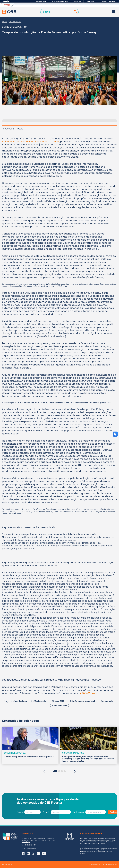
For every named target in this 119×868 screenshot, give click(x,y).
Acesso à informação (60, 2)
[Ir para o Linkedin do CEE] (28, 854)
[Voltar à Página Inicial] (9, 12)
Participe (77, 2)
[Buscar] (75, 12)
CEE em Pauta (15, 21)
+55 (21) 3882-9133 (30, 845)
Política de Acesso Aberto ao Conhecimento (97, 839)
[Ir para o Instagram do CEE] (38, 854)
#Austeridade (40, 701)
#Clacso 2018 (58, 701)
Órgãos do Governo (108, 2)
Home (5, 21)
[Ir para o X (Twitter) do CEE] (33, 854)
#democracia (107, 701)
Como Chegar (26, 842)
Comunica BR (41, 2)
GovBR (6, 1)
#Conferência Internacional (82, 701)
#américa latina (20, 701)
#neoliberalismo (59, 705)
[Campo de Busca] (57, 12)
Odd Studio (8, 864)
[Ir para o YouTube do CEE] (44, 854)
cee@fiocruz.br (32, 848)
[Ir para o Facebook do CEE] (23, 854)
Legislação (91, 2)
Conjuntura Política (15, 27)
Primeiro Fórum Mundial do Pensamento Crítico (30, 141)
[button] (55, 771)
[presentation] (44, 771)
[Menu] (113, 12)
